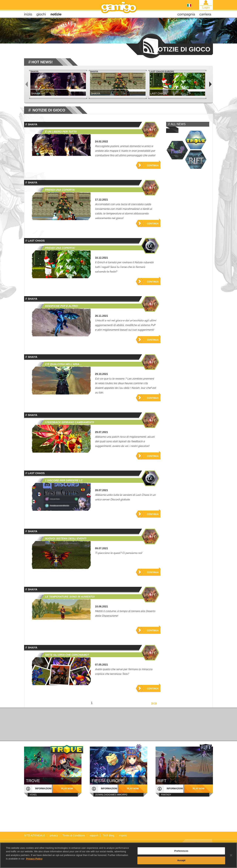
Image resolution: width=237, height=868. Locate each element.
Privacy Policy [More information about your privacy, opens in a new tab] (34, 859)
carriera (205, 14)
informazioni (43, 789)
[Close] (231, 855)
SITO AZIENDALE (35, 835)
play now (67, 789)
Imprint (123, 835)
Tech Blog (108, 835)
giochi (41, 14)
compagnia (186, 14)
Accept (181, 860)
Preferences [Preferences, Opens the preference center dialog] (181, 851)
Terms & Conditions (74, 835)
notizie (56, 14)
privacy (54, 835)
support (94, 835)
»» (154, 703)
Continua (153, 165)
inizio (28, 14)
